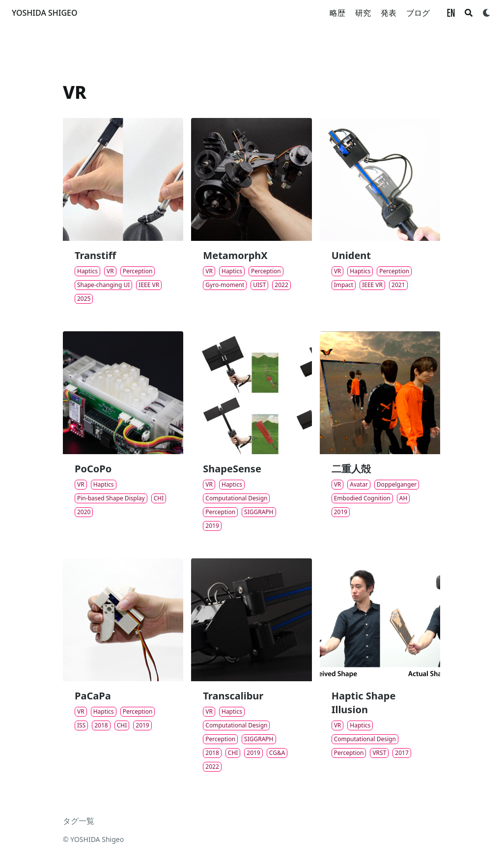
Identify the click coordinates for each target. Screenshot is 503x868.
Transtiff (95, 255)
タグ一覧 (79, 821)
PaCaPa (93, 696)
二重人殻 (351, 469)
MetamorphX (235, 255)
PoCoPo (93, 469)
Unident (351, 255)
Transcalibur (233, 696)
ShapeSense (232, 469)
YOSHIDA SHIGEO (45, 13)
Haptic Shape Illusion (364, 703)
